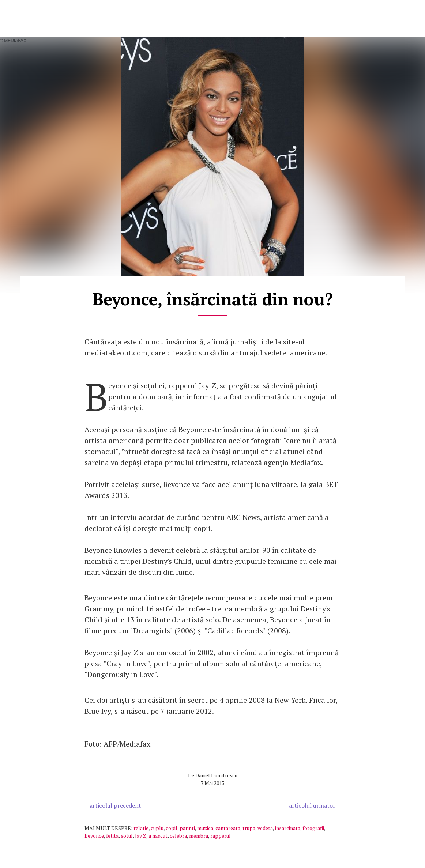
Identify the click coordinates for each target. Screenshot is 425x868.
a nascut (158, 836)
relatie (141, 828)
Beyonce (94, 836)
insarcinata (288, 828)
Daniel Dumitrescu (216, 775)
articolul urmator (312, 805)
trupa (249, 828)
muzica (205, 828)
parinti (187, 828)
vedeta (265, 828)
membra (199, 836)
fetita (112, 836)
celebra (178, 836)
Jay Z (141, 836)
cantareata (228, 828)
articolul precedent (115, 805)
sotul (127, 836)
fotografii (313, 828)
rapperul (221, 836)
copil (172, 828)
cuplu (157, 828)
